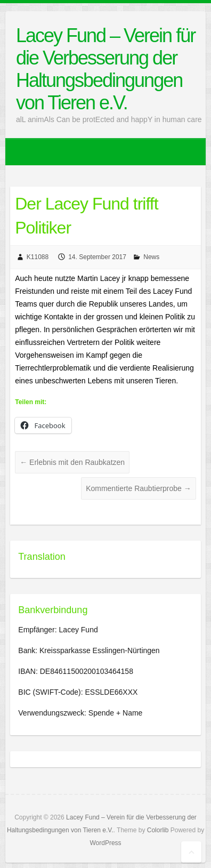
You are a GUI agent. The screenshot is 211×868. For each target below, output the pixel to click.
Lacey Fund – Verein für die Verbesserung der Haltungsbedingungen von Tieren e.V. (106, 69)
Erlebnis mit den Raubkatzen (72, 462)
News (151, 257)
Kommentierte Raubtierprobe (139, 488)
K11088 (38, 257)
